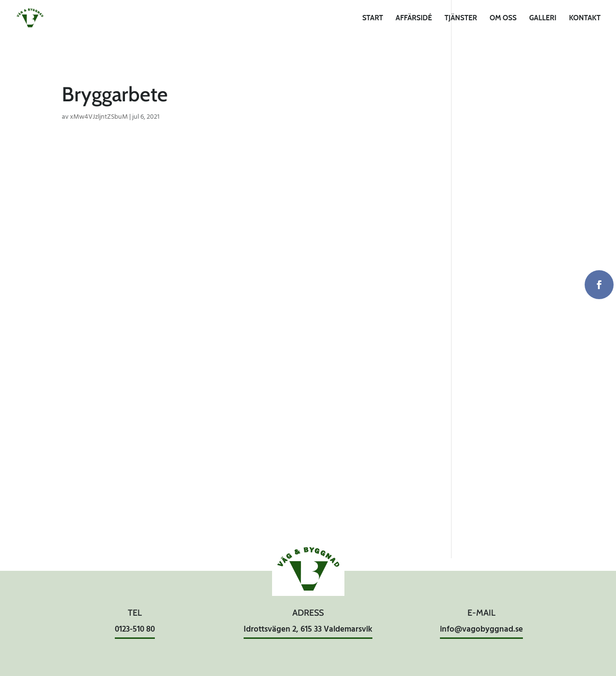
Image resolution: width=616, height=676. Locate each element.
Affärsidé (414, 18)
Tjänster (460, 18)
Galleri (543, 18)
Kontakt (585, 18)
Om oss (503, 18)
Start (373, 18)
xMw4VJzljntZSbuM (99, 117)
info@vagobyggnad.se (481, 629)
